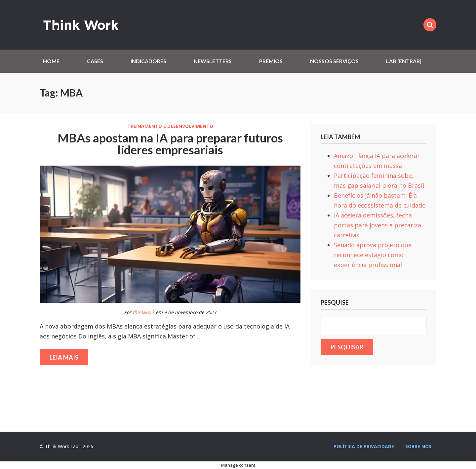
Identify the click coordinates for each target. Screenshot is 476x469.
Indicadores (148, 61)
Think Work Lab (81, 25)
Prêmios (271, 61)
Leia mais (64, 357)
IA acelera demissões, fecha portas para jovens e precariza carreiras (377, 225)
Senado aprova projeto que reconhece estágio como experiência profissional (373, 255)
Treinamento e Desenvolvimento (170, 126)
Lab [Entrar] (404, 61)
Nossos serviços (334, 61)
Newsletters (213, 61)
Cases (95, 61)
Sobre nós (418, 446)
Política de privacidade (364, 446)
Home (51, 61)
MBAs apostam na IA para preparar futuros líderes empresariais (170, 144)
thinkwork (143, 312)
